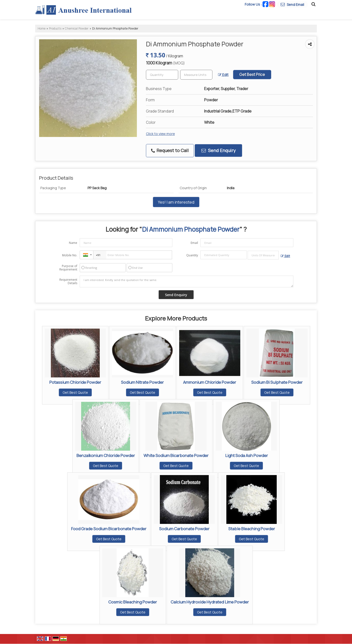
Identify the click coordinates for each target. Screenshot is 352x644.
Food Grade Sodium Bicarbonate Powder (109, 529)
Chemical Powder (77, 28)
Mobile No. (70, 255)
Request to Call (170, 150)
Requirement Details (68, 281)
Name (73, 243)
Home (42, 28)
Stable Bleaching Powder (252, 529)
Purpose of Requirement (68, 268)
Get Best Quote (75, 392)
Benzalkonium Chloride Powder (106, 455)
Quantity (192, 255)
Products (55, 28)
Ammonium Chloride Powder (210, 382)
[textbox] (196, 75)
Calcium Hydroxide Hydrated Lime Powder (210, 602)
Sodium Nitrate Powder (142, 382)
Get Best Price (252, 75)
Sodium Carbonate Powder (184, 529)
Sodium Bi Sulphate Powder (277, 382)
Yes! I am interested (176, 202)
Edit (223, 75)
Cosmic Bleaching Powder (133, 602)
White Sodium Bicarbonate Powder (176, 455)
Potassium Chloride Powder (75, 382)
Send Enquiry (219, 150)
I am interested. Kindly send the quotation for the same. (187, 281)
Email (194, 243)
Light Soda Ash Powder (247, 455)
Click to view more (160, 134)
